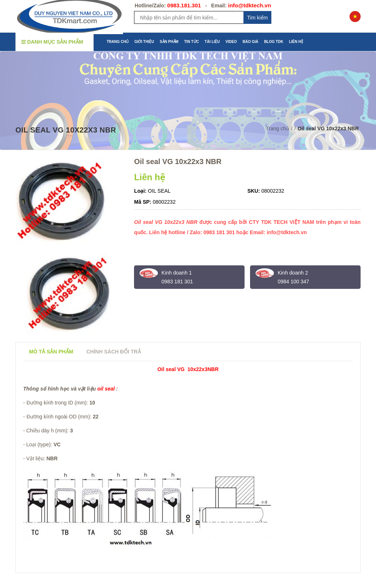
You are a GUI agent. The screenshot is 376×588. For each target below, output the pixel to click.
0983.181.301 (184, 5)
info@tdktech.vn (250, 5)
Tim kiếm (257, 18)
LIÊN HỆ (296, 42)
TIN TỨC (192, 42)
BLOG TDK (274, 42)
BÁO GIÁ (251, 42)
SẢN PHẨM (169, 42)
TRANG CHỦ (118, 42)
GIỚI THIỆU (144, 42)
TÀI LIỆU (212, 42)
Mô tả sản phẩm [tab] (51, 352)
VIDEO (231, 42)
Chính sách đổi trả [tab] (113, 352)
